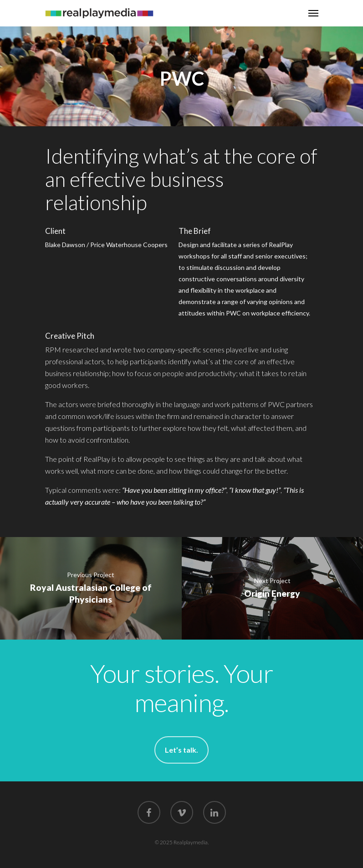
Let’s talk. (181, 750)
